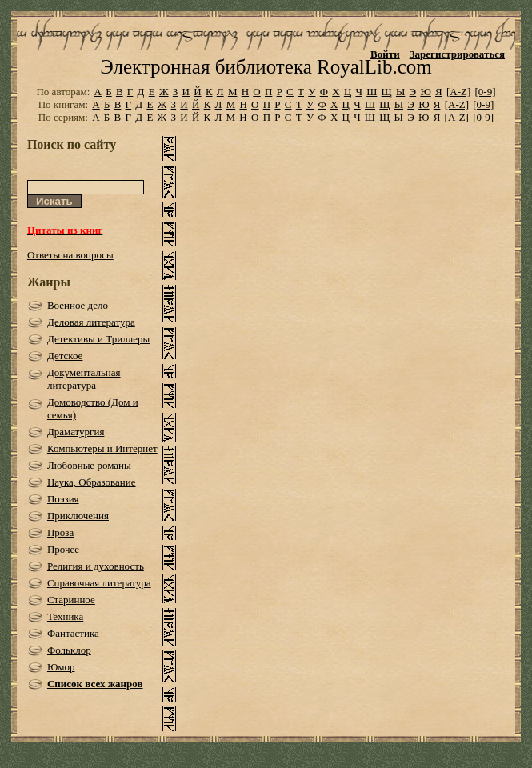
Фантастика (73, 633)
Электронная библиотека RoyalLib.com (266, 67)
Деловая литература (91, 322)
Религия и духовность (96, 566)
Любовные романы (89, 465)
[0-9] (486, 92)
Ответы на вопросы (70, 255)
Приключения (78, 516)
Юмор (61, 667)
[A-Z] (458, 92)
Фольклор (69, 650)
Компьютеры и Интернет (102, 448)
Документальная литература (84, 379)
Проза (60, 532)
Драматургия (76, 432)
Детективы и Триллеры (98, 339)
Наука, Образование (92, 482)
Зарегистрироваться (457, 54)
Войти (385, 54)
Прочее (63, 549)
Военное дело (78, 305)
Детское (65, 356)
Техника (65, 616)
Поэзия (63, 499)
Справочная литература (99, 583)
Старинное (71, 600)
